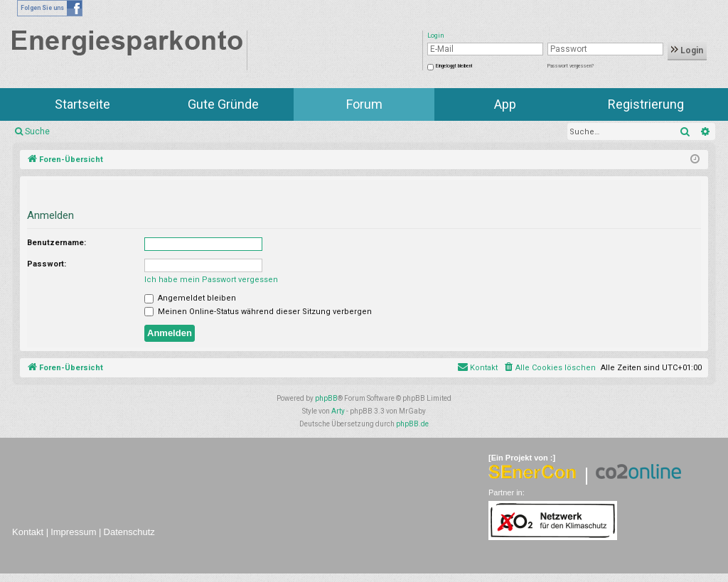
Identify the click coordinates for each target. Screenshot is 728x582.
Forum (364, 104)
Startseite (82, 104)
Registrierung (646, 104)
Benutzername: (57, 243)
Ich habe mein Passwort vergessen (211, 280)
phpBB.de (412, 424)
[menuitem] (549, 368)
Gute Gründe (223, 104)
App (505, 104)
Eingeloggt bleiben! (454, 66)
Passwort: (47, 264)
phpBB (326, 398)
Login (687, 50)
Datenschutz (129, 532)
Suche (37, 131)
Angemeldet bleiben (190, 298)
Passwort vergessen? (571, 66)
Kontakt (28, 532)
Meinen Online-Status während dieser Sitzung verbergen (258, 312)
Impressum (73, 532)
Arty (338, 411)
